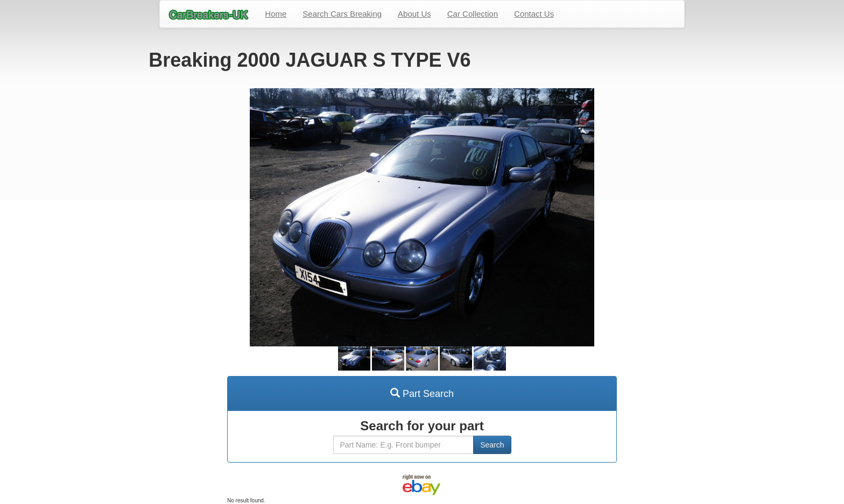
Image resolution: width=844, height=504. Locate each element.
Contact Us (534, 14)
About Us (414, 14)
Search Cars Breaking (342, 14)
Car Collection (473, 14)
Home (276, 14)
